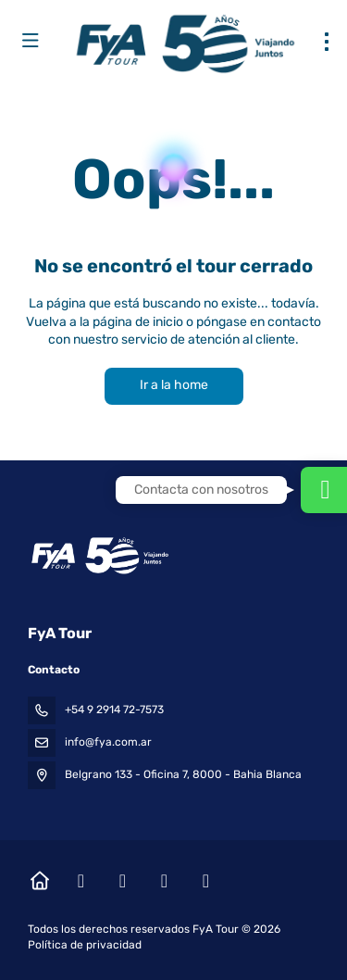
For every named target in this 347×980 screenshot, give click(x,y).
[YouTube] (164, 881)
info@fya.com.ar (108, 742)
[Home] (39, 881)
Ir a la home (174, 385)
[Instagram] (123, 881)
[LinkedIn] (206, 881)
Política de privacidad (85, 945)
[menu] (327, 42)
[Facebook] (81, 881)
